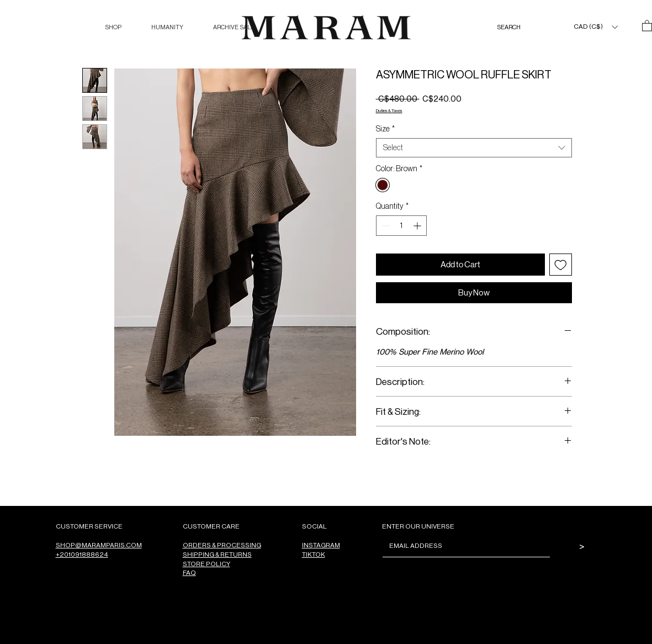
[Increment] (418, 226)
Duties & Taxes (389, 110)
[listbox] (595, 27)
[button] (113, 27)
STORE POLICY (206, 564)
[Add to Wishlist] (561, 265)
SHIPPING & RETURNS (217, 554)
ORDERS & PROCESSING (222, 545)
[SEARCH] (520, 27)
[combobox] (474, 148)
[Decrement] (385, 226)
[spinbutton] (401, 226)
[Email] (463, 546)
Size (385, 129)
